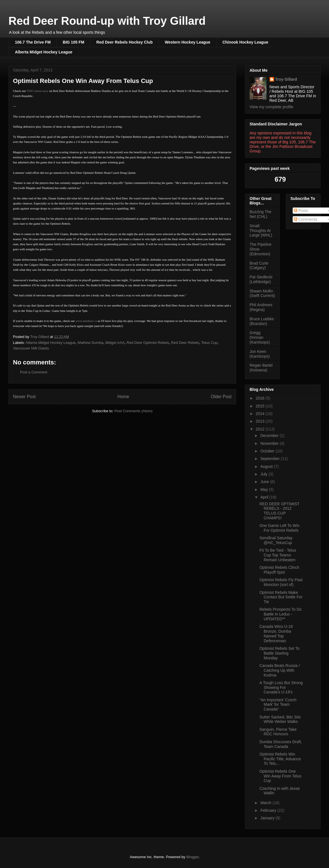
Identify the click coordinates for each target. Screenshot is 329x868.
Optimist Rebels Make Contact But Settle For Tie (281, 597)
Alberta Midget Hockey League (44, 52)
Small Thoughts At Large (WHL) (261, 231)
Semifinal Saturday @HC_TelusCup (276, 540)
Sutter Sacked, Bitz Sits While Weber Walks (280, 719)
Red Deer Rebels (185, 343)
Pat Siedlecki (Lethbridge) (261, 279)
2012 (261, 429)
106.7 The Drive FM (33, 42)
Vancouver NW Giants (31, 348)
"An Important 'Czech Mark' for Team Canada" (278, 705)
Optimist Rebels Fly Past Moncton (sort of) (281, 582)
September (270, 459)
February (269, 810)
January (268, 818)
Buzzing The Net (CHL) (261, 214)
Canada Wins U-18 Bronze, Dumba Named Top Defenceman (276, 633)
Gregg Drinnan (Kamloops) (260, 337)
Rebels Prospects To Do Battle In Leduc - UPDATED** (281, 614)
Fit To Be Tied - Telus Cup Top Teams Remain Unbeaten (278, 555)
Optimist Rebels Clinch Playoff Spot (279, 570)
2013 (261, 421)
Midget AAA (115, 343)
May (264, 490)
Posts (301, 211)
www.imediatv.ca (86, 321)
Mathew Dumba (91, 343)
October (268, 451)
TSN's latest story (37, 91)
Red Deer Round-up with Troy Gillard (107, 21)
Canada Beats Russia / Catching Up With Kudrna (280, 670)
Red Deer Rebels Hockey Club (125, 42)
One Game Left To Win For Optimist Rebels (279, 528)
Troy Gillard (286, 79)
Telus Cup (209, 343)
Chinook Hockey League (245, 42)
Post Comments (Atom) (133, 411)
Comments (306, 219)
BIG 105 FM (74, 42)
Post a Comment (34, 372)
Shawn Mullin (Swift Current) (262, 293)
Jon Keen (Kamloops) (260, 354)
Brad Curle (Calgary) (259, 266)
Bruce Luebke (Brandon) (262, 321)
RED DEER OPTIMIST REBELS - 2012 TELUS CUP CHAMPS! (279, 511)
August (267, 466)
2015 (261, 406)
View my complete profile (271, 107)
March (266, 803)
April (265, 497)
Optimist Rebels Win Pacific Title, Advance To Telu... (280, 759)
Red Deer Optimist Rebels (148, 343)
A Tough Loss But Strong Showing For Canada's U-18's (281, 687)
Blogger (192, 857)
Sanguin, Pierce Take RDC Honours (278, 732)
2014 (261, 414)
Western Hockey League (188, 42)
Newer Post (24, 397)
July (264, 474)
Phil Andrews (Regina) (261, 307)
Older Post (221, 397)
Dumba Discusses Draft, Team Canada (281, 744)
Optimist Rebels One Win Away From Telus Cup (280, 776)
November (270, 443)
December (270, 436)
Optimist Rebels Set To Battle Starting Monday (279, 653)
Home (123, 397)
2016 (261, 398)
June (265, 482)
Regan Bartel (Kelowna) (261, 368)
